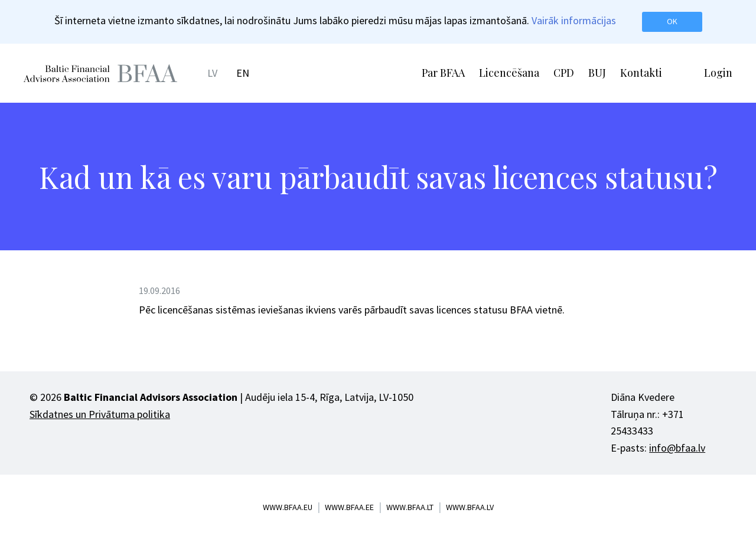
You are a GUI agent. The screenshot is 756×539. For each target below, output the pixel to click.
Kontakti (641, 73)
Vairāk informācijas (574, 20)
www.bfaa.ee (349, 507)
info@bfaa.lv (677, 448)
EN (243, 73)
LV (212, 73)
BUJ (597, 73)
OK (672, 21)
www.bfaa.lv (470, 507)
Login (718, 73)
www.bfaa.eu (288, 507)
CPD (564, 73)
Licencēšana (509, 73)
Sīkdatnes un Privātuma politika (100, 414)
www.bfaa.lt (410, 507)
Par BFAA (443, 73)
